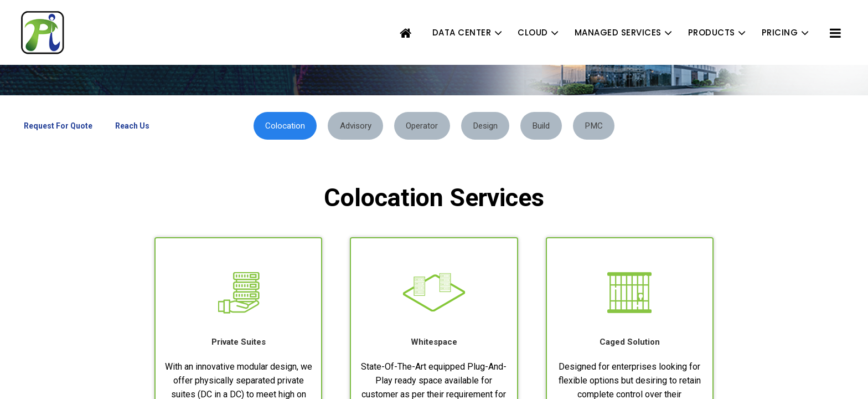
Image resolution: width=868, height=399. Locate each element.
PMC (609, 126)
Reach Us (132, 126)
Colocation (270, 126)
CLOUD (533, 32)
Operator (419, 126)
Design (489, 126)
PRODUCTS (712, 32)
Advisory (347, 126)
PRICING (780, 32)
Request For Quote (58, 126)
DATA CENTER (462, 32)
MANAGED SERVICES (618, 32)
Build (551, 126)
